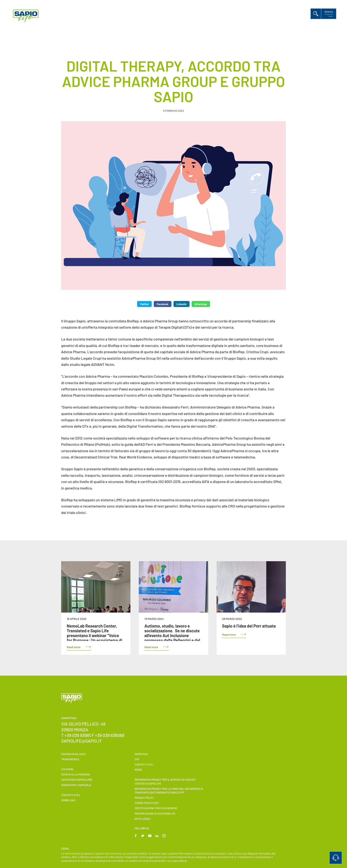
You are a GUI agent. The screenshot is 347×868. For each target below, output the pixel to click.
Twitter (144, 304)
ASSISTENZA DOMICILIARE (77, 780)
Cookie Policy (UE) (146, 803)
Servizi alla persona (76, 774)
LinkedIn (182, 304)
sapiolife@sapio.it (81, 741)
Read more (74, 647)
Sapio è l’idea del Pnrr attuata (249, 626)
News (138, 770)
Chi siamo (67, 769)
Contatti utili (71, 795)
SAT (137, 759)
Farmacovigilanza (74, 754)
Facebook (162, 304)
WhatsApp (201, 304)
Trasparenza (70, 759)
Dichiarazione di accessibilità (155, 814)
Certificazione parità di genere (156, 808)
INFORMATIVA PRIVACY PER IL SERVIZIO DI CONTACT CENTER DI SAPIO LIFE (165, 781)
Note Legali (143, 819)
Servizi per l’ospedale (76, 785)
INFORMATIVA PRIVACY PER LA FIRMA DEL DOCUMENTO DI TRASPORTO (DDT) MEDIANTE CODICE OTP (169, 791)
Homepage (141, 754)
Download (68, 800)
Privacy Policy (144, 798)
